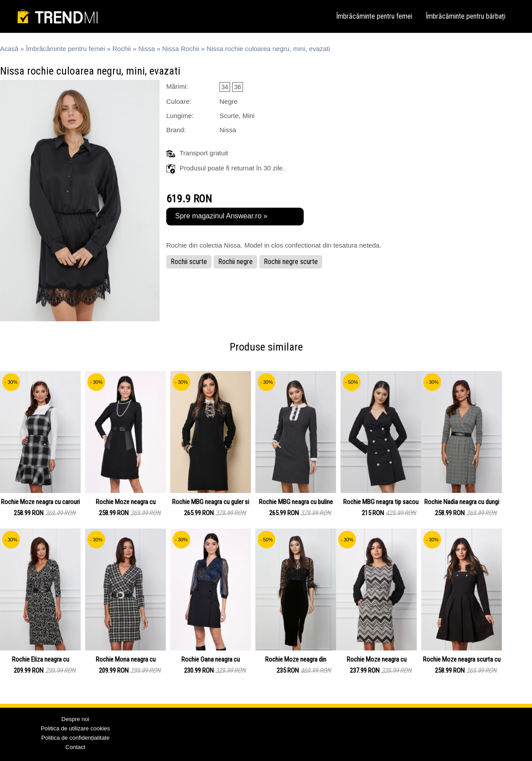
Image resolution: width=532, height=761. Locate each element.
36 (238, 87)
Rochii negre (235, 262)
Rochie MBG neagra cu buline (296, 502)
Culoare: (179, 101)
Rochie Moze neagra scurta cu (462, 659)
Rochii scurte (189, 262)
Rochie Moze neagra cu (126, 502)
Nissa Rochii (181, 49)
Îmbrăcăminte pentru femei (374, 16)
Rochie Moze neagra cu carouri (40, 502)
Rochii (122, 49)
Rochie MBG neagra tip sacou (381, 502)
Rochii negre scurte (291, 262)
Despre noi (76, 719)
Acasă (9, 49)
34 (225, 87)
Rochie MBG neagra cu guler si (211, 502)
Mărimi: (177, 86)
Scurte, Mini (237, 116)
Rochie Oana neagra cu (211, 659)
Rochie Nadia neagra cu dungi (462, 502)
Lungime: (180, 116)
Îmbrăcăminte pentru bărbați (465, 16)
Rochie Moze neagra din (296, 659)
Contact (76, 747)
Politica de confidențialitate (75, 738)
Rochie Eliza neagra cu (41, 659)
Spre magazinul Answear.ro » (221, 216)
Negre (229, 101)
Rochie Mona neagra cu (126, 659)
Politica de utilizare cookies (75, 728)
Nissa (147, 49)
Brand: (176, 130)
